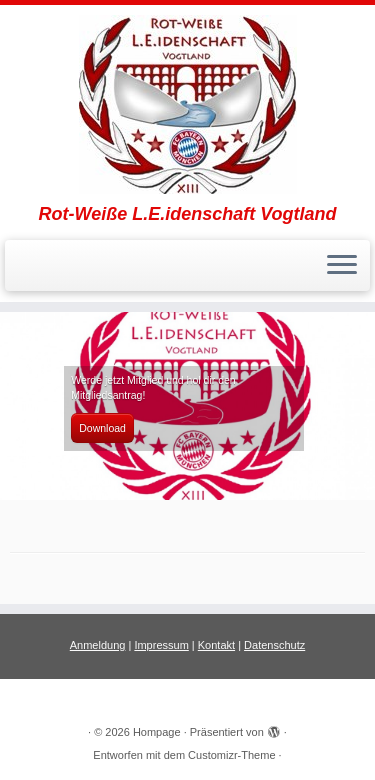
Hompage (157, 732)
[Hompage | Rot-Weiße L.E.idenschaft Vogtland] (187, 104)
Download (102, 428)
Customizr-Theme (231, 755)
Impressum (161, 645)
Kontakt (216, 645)
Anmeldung (98, 645)
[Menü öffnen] (342, 266)
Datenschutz (274, 645)
